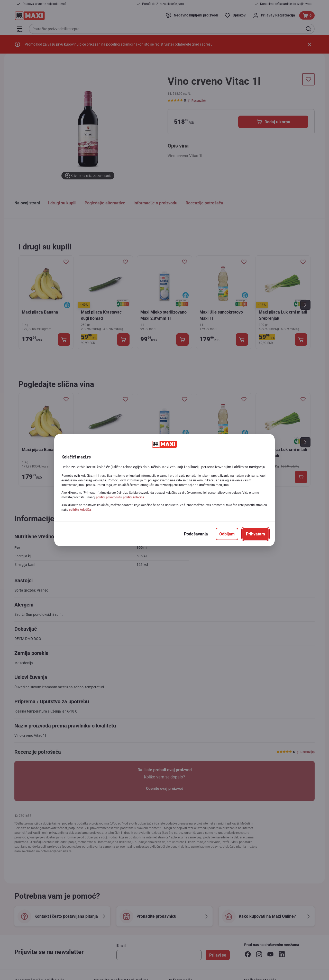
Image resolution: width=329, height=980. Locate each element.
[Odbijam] (227, 534)
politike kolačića (80, 510)
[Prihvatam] (255, 534)
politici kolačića (133, 497)
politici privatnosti (108, 497)
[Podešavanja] (196, 534)
